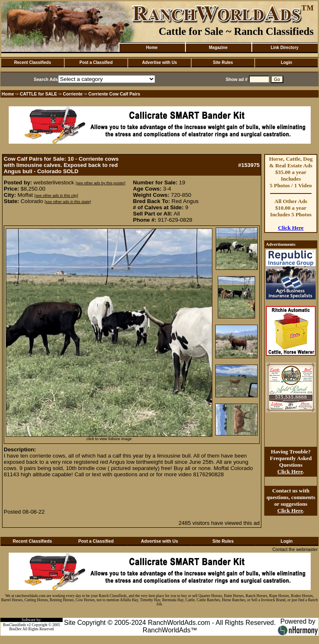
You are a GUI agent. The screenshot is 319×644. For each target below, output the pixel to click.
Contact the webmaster (295, 549)
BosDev (15, 629)
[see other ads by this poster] (100, 183)
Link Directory (284, 48)
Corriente (73, 94)
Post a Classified (96, 62)
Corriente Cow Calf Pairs (114, 94)
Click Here (291, 228)
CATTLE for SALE (39, 94)
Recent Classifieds (33, 62)
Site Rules (223, 62)
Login (286, 62)
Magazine (218, 48)
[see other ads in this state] (68, 202)
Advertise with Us (160, 62)
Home (152, 48)
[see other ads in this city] (56, 196)
